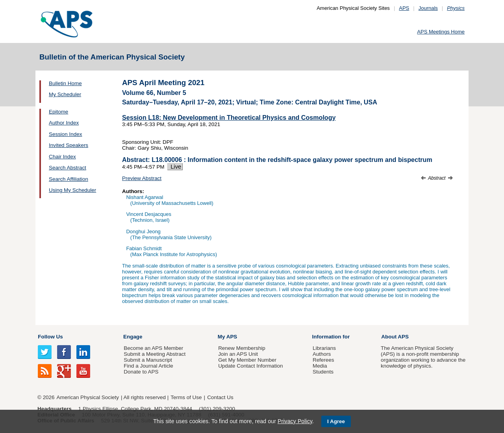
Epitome (58, 112)
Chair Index (62, 157)
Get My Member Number (247, 360)
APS (404, 8)
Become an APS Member (153, 348)
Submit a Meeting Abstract (155, 354)
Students (323, 372)
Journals (428, 8)
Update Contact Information (250, 366)
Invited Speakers (69, 145)
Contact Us (220, 397)
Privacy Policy (295, 421)
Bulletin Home (65, 83)
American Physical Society (88, 397)
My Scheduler (65, 94)
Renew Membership (242, 348)
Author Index (64, 123)
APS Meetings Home (441, 32)
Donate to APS (141, 372)
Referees (323, 360)
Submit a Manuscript (148, 360)
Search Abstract (68, 168)
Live (175, 167)
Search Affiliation (69, 179)
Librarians (324, 348)
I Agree (336, 421)
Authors (322, 354)
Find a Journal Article (148, 366)
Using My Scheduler (72, 190)
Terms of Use (186, 397)
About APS (395, 337)
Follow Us (50, 337)
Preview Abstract (142, 178)
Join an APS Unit (238, 354)
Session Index (65, 134)
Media (320, 366)
